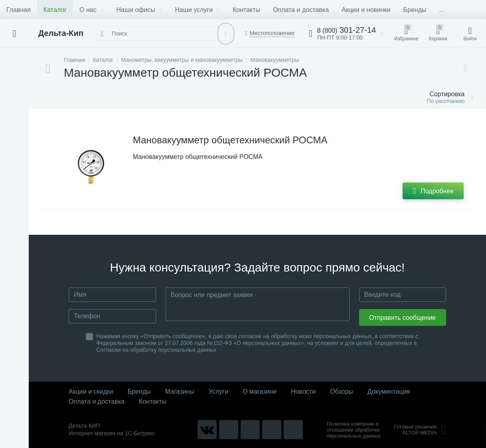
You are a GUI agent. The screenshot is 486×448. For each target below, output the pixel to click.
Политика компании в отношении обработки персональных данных (354, 430)
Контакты (246, 10)
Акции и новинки (366, 10)
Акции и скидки (91, 392)
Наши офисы (139, 10)
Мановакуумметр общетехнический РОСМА (230, 140)
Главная (19, 10)
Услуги (218, 392)
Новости (303, 392)
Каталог (55, 10)
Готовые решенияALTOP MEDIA (420, 430)
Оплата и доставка (301, 10)
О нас (91, 10)
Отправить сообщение (402, 318)
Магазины (180, 392)
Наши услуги (198, 10)
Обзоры (342, 392)
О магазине (260, 392)
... (442, 10)
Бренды (415, 10)
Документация (389, 392)
